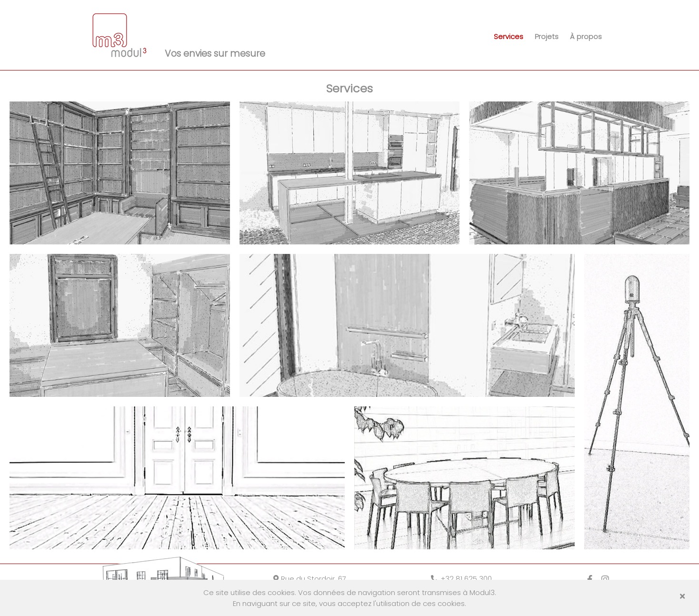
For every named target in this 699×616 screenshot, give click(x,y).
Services (509, 36)
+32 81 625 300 (461, 579)
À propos (586, 36)
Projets (547, 36)
